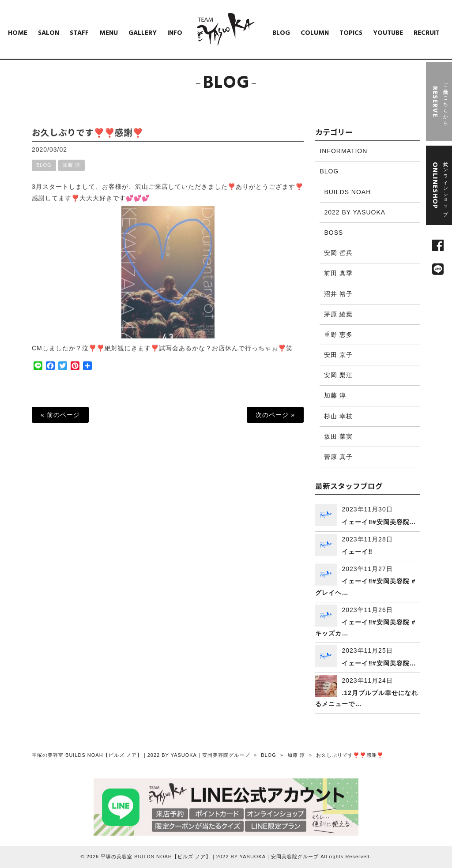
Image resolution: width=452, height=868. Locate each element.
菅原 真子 (338, 457)
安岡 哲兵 (338, 253)
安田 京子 (338, 355)
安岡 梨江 (338, 375)
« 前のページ (60, 415)
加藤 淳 (72, 173)
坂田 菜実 (338, 436)
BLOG (44, 173)
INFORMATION (343, 151)
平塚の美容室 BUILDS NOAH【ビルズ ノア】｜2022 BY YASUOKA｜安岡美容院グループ (141, 755)
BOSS (333, 233)
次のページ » (275, 415)
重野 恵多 (338, 334)
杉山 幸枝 (338, 416)
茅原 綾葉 (338, 314)
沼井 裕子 (338, 294)
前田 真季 (338, 273)
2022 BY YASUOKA (355, 212)
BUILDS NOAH (347, 192)
